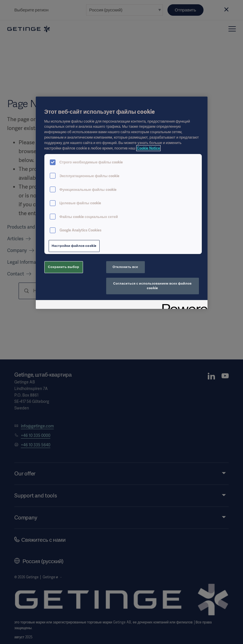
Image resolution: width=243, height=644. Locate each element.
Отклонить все (125, 267)
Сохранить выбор (63, 267)
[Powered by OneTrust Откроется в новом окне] (183, 305)
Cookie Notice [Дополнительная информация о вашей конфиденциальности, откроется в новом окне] (148, 148)
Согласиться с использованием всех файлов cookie (153, 286)
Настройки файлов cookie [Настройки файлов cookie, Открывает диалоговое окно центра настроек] (74, 246)
